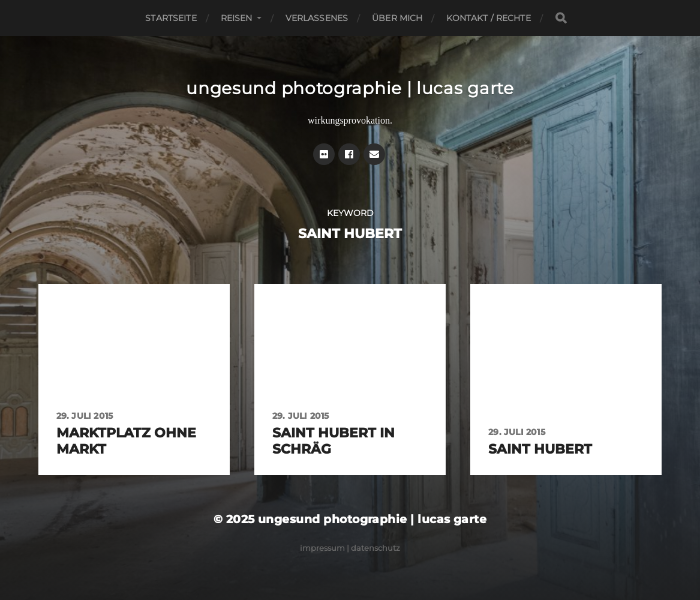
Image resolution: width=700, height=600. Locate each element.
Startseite (171, 18)
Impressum (322, 548)
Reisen (237, 18)
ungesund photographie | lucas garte (350, 88)
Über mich (397, 18)
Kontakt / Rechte (488, 18)
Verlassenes (317, 18)
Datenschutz (375, 548)
